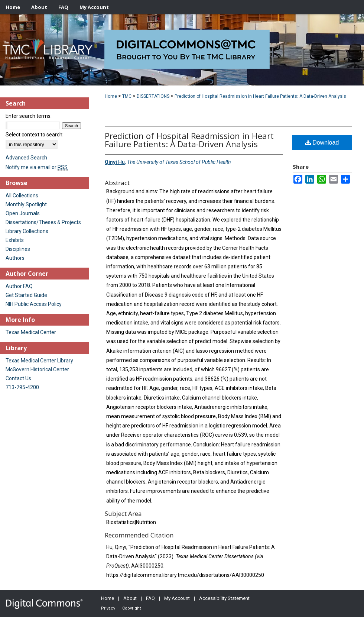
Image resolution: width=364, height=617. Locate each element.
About (130, 598)
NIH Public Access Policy (34, 304)
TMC (127, 96)
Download (322, 143)
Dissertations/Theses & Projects (43, 222)
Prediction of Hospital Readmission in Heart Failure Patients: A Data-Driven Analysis (260, 96)
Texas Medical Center (31, 332)
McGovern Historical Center (37, 369)
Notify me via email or (37, 167)
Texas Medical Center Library (39, 361)
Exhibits (15, 240)
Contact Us (18, 378)
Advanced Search (26, 158)
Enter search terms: (29, 116)
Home (111, 96)
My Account (177, 598)
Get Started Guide (26, 295)
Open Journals (23, 213)
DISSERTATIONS (153, 96)
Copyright (131, 608)
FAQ (150, 598)
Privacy (108, 608)
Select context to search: (35, 135)
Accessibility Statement (224, 598)
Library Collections (27, 231)
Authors (15, 258)
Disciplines (18, 249)
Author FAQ (19, 286)
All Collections (22, 196)
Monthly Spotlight (26, 204)
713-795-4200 (22, 387)
